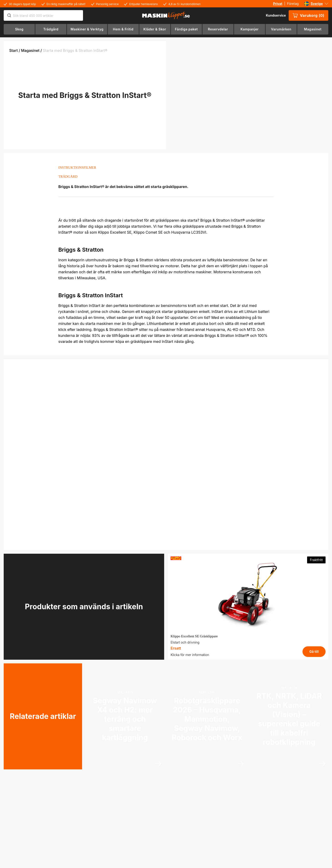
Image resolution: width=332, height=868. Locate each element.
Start (13, 50)
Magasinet (30, 50)
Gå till (314, 652)
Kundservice (276, 15)
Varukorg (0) (308, 15)
